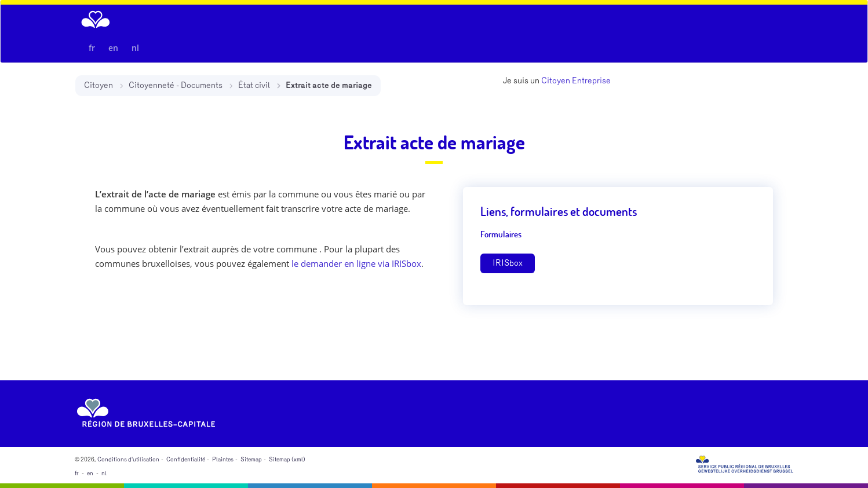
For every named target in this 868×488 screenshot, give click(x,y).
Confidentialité (186, 460)
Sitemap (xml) (287, 460)
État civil (254, 85)
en (113, 48)
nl (135, 48)
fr (92, 48)
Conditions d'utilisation (128, 460)
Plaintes (223, 460)
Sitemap (251, 460)
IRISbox (508, 263)
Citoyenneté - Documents (176, 85)
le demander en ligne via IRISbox (356, 263)
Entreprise (591, 81)
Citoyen (99, 85)
